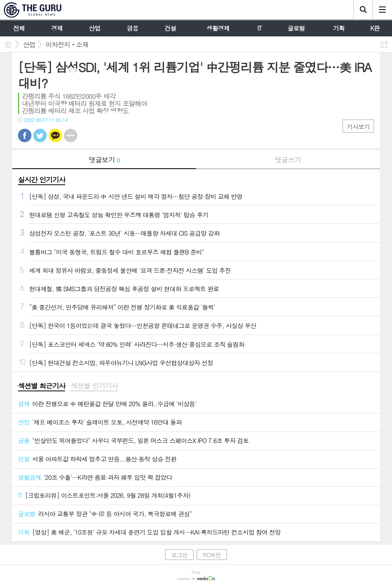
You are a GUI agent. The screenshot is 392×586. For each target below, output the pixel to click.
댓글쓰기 (288, 160)
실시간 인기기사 (42, 180)
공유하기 (384, 44)
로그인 (179, 555)
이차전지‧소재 (67, 44)
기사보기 (358, 127)
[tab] (42, 386)
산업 (29, 44)
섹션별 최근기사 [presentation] (42, 386)
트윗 (40, 135)
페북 (25, 135)
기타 (71, 135)
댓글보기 (104, 160)
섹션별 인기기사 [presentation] (94, 386)
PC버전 (212, 555)
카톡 (55, 135)
